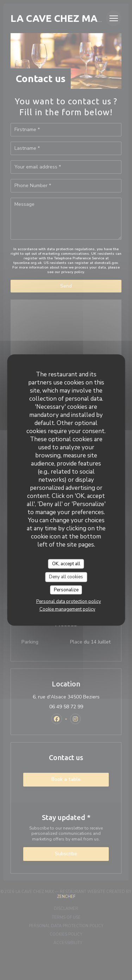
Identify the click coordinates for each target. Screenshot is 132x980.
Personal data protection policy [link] (69, 602)
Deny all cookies (66, 577)
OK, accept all (66, 563)
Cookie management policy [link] (67, 609)
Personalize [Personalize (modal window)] (66, 590)
